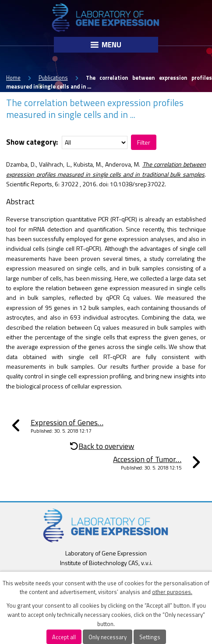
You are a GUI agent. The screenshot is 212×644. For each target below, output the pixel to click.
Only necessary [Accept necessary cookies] (108, 637)
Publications (53, 78)
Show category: (32, 142)
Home (13, 78)
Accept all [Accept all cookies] (64, 637)
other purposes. (172, 592)
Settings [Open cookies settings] (150, 637)
